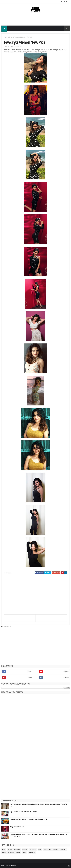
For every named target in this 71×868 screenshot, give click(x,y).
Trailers (18, 853)
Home (6, 37)
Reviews (56, 849)
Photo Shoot (47, 849)
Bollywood (17, 849)
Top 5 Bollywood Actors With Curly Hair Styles (24, 812)
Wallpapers (32, 853)
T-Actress (16, 37)
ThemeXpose (12, 865)
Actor (4, 849)
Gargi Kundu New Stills (17, 827)
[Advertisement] (35, 20)
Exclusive (25, 849)
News (40, 849)
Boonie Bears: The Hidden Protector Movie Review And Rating (29, 819)
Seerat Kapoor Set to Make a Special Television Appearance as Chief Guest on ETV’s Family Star (38, 805)
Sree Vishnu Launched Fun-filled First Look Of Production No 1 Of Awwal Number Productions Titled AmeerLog (39, 835)
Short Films (63, 849)
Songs (4, 853)
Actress (10, 37)
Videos (25, 853)
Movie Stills (33, 849)
